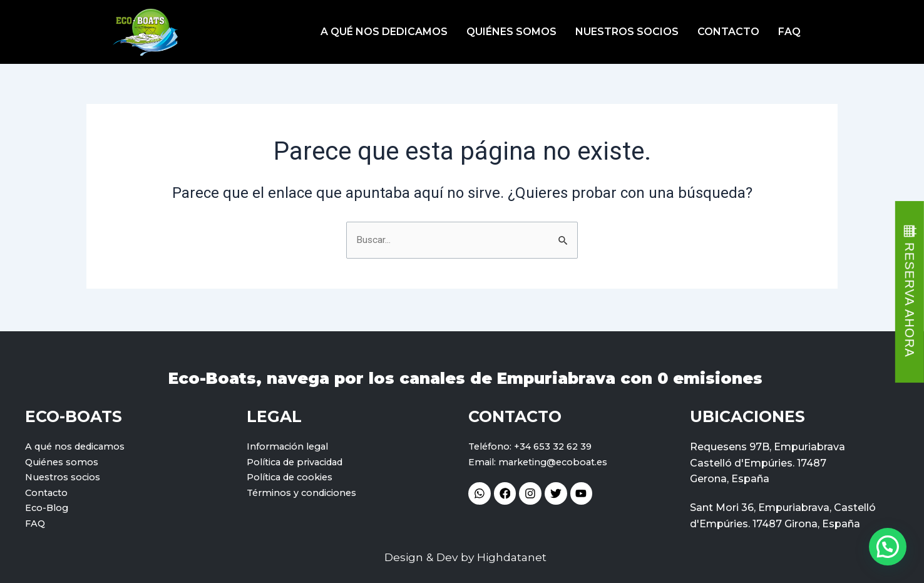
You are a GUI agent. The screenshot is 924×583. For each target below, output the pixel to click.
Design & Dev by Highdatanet (465, 558)
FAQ (789, 32)
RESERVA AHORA (910, 300)
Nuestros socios (627, 32)
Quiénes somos (511, 32)
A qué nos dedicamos (384, 32)
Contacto (728, 32)
